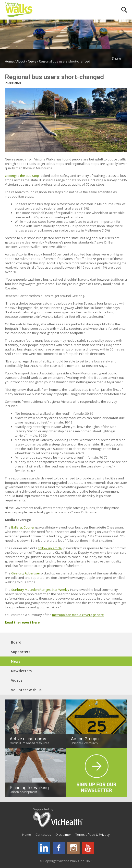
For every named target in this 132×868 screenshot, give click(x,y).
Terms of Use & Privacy (93, 835)
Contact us (43, 835)
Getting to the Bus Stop (22, 176)
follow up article (50, 548)
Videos (17, 680)
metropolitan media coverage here (78, 615)
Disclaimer (63, 835)
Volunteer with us (26, 690)
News (32, 61)
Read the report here (22, 622)
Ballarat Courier (23, 527)
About (21, 61)
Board (16, 642)
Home (9, 61)
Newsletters (21, 671)
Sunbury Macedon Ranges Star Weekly (40, 590)
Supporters (21, 652)
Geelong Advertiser (26, 573)
